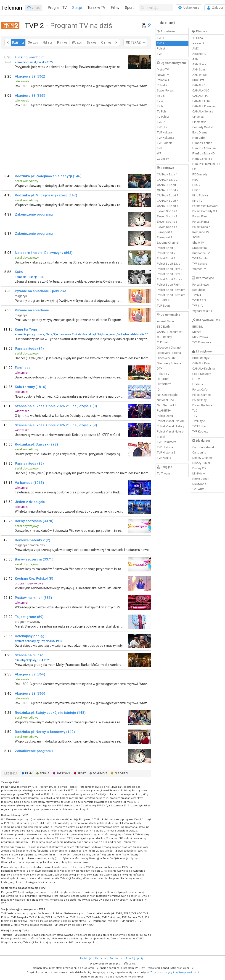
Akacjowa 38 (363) (30, 96)
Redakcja (86, 958)
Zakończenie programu (34, 214)
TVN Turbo (199, 426)
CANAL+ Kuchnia (204, 369)
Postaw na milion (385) (33, 598)
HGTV (196, 379)
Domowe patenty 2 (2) (33, 540)
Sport (129, 8)
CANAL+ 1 (199, 85)
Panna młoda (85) (29, 464)
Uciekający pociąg (30, 636)
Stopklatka (200, 248)
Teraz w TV (96, 8)
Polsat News (201, 285)
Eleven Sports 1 (167, 211)
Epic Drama (200, 132)
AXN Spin (199, 69)
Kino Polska (200, 195)
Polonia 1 (163, 80)
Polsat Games (201, 395)
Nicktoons (199, 484)
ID (158, 390)
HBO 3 (196, 190)
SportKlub (164, 300)
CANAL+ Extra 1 (167, 174)
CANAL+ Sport (167, 185)
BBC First (198, 80)
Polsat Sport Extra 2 (170, 269)
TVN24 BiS (199, 300)
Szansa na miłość (29, 655)
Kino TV (197, 201)
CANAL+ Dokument (170, 332)
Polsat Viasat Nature (170, 431)
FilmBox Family (202, 159)
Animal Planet (166, 321)
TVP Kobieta (200, 431)
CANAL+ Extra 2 (167, 180)
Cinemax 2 (199, 122)
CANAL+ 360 (201, 90)
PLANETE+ (164, 411)
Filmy (115, 8)
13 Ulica (198, 38)
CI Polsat (163, 342)
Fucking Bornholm (30, 57)
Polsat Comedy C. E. (205, 211)
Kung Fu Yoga (26, 329)
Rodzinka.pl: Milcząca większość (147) (46, 195)
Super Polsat (165, 90)
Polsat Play (199, 400)
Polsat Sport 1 (166, 248)
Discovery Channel (169, 348)
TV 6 (160, 106)
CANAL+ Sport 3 (168, 195)
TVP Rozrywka (202, 342)
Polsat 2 (162, 85)
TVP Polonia (165, 143)
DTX (160, 369)
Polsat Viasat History (171, 426)
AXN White (199, 75)
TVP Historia (165, 447)
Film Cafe (199, 138)
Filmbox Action (202, 143)
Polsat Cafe (200, 390)
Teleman (12, 8)
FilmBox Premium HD (206, 164)
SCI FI (196, 237)
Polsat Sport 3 (166, 258)
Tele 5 (161, 96)
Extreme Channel (168, 243)
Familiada (23, 368)
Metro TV (163, 69)
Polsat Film (200, 216)
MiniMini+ (199, 473)
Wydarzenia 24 (202, 311)
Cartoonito (199, 452)
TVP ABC (198, 489)
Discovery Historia (169, 353)
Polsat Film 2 (201, 222)
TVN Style (199, 421)
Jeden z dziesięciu (30, 502)
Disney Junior (201, 463)
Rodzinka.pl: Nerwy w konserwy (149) (45, 732)
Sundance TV (201, 253)
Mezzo (197, 332)
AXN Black (199, 64)
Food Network (202, 374)
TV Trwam (163, 473)
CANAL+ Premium (204, 106)
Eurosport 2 (165, 237)
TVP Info (198, 306)
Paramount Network (205, 206)
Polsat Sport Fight (169, 285)
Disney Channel (202, 458)
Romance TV (201, 232)
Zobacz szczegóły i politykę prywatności (175, 972)
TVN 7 (161, 122)
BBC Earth (163, 327)
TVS (160, 148)
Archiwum (116, 958)
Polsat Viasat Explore (171, 421)
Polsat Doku (165, 416)
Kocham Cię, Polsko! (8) (34, 579)
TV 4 (160, 101)
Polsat (161, 48)
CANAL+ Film (201, 101)
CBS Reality (164, 337)
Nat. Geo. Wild (166, 405)
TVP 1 (161, 38)
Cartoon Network (204, 447)
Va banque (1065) (29, 483)
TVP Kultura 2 (165, 138)
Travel (161, 437)
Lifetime (198, 384)
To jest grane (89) (29, 617)
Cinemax (198, 117)
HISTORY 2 (164, 384)
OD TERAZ (133, 42)
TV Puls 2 (163, 117)
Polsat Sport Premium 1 (172, 290)
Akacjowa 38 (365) (30, 693)
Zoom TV (163, 159)
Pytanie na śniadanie (32, 310)
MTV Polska (200, 337)
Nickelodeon (201, 479)
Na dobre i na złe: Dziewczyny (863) (44, 253)
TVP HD (162, 127)
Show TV (198, 243)
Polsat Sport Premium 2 (172, 295)
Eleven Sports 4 (167, 227)
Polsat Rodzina (202, 405)
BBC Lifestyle (201, 358)
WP (159, 153)
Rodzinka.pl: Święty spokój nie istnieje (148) (50, 713)
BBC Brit (198, 327)
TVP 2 (161, 43)
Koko (19, 272)
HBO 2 (196, 185)
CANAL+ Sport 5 (168, 206)
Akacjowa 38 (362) (30, 76)
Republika (199, 290)
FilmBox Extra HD (204, 153)
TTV (195, 416)
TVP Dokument (167, 442)
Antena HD (199, 54)
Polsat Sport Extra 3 (170, 274)
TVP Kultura (164, 132)
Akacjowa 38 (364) (30, 674)
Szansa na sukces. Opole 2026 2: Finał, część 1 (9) (56, 406)
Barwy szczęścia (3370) (34, 521)
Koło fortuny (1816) (31, 387)
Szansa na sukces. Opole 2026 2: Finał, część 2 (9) (56, 425)
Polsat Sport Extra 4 (170, 279)
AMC (196, 48)
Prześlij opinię (135, 958)
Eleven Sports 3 (167, 222)
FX (194, 169)
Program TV (57, 8)
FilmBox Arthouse (204, 148)
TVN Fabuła (200, 258)
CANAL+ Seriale (203, 111)
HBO (195, 180)
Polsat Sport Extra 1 (170, 264)
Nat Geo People (167, 395)
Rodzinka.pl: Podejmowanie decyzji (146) (48, 176)
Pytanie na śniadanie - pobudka (41, 291)
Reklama (101, 958)
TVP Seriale (200, 264)
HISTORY (163, 379)
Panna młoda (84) (29, 349)
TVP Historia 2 (166, 452)
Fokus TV (163, 374)
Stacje (77, 8)
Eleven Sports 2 (167, 216)
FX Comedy (200, 174)
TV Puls (162, 111)
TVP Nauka (164, 458)
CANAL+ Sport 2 (168, 190)
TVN (160, 54)
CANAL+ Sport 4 (168, 201)
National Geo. (166, 400)
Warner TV (199, 269)
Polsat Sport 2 (166, 253)
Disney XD (199, 468)
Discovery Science (169, 363)
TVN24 (197, 295)
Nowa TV (163, 75)
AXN (195, 59)
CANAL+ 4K (200, 96)
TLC (195, 411)
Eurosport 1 (165, 232)
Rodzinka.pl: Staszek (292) (36, 444)
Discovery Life (166, 358)
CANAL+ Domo (202, 363)
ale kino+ (198, 43)
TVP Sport (163, 306)
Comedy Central (203, 127)
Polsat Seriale (201, 227)
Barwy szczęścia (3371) (34, 559)
